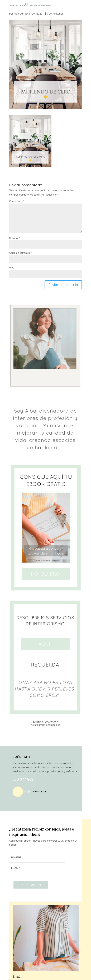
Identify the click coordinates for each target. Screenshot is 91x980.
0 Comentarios (55, 14)
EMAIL (15, 868)
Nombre (15, 238)
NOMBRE (16, 857)
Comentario (17, 201)
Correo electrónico (20, 253)
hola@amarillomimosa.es (45, 725)
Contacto (41, 792)
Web (12, 268)
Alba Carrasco (22, 14)
